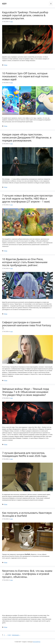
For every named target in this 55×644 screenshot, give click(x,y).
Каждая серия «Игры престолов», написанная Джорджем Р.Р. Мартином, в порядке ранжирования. (27, 137)
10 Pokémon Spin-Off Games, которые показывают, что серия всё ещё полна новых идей (25, 76)
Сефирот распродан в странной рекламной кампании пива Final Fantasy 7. (27, 325)
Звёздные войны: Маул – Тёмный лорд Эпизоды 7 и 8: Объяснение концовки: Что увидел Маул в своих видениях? (26, 392)
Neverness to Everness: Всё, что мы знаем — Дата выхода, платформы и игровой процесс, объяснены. (27, 574)
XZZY (4, 4)
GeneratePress (37, 642)
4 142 (9, 635)
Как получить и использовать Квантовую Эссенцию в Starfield (27, 514)
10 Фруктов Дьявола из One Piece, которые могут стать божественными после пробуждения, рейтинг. (25, 262)
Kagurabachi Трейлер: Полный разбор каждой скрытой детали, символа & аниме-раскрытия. (25, 15)
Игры (6, 65)
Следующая (16, 635)
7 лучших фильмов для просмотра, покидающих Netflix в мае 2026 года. (25, 454)
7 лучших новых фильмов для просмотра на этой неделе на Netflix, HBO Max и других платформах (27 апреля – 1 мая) (27, 198)
